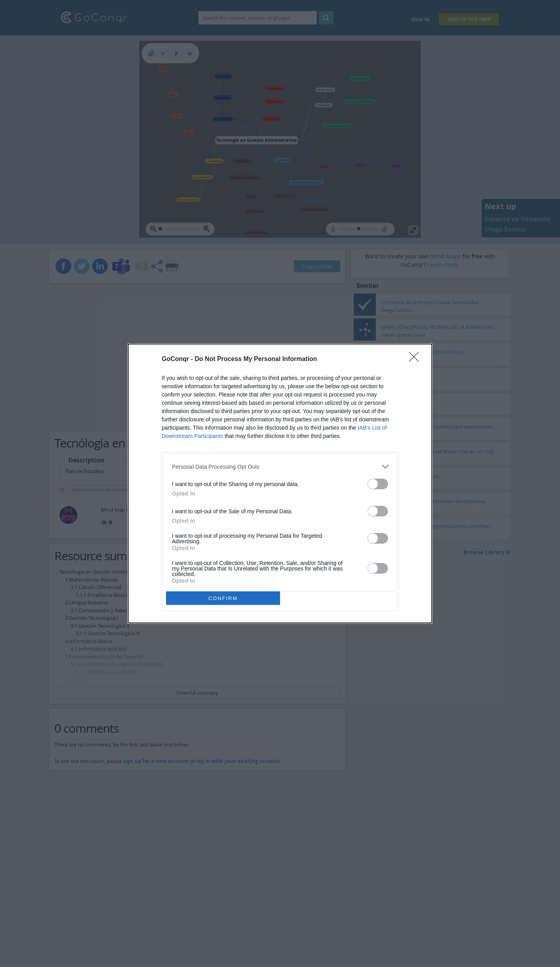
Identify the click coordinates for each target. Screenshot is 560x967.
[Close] (416, 359)
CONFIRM (223, 598)
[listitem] (280, 467)
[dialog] (280, 483)
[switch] (378, 484)
